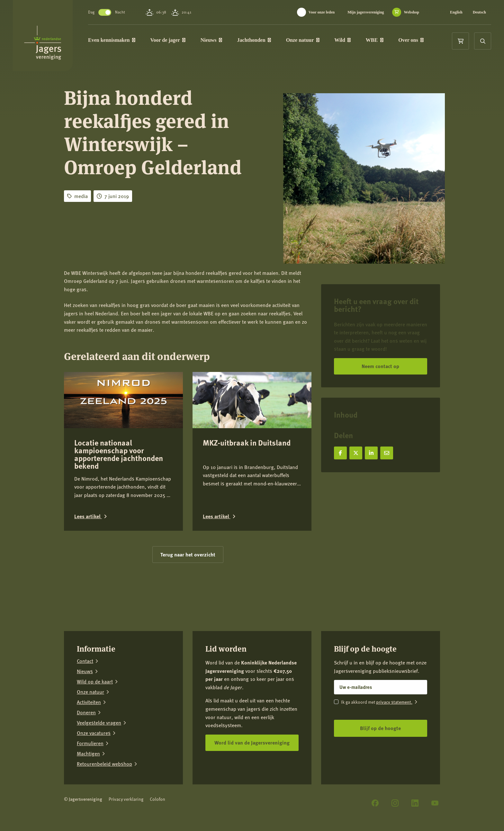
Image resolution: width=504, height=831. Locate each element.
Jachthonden (254, 40)
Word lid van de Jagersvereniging (252, 742)
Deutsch (479, 12)
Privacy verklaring (126, 799)
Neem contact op (380, 366)
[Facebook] (375, 803)
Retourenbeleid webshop (104, 764)
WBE (375, 40)
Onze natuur (303, 40)
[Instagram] (395, 803)
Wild (342, 40)
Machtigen (88, 754)
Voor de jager (168, 40)
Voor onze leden (322, 12)
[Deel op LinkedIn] (371, 453)
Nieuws (211, 40)
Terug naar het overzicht (188, 554)
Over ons (411, 40)
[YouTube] (435, 803)
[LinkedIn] (415, 803)
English (456, 12)
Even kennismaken (112, 40)
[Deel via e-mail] (387, 453)
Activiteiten (89, 702)
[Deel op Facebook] (340, 453)
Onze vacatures (94, 733)
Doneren (86, 712)
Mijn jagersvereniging (366, 12)
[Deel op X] (356, 453)
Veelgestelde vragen (99, 723)
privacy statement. (394, 702)
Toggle (105, 12)
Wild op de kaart (95, 682)
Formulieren (90, 743)
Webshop (412, 12)
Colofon (157, 799)
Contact (85, 661)
